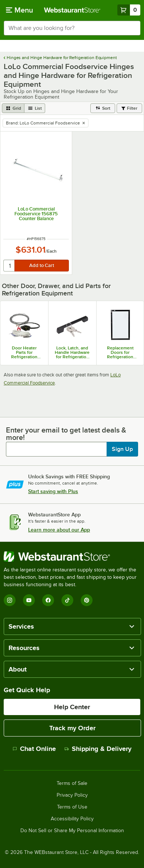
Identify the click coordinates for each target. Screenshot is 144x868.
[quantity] (9, 266)
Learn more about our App (59, 530)
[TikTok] (67, 600)
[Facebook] (48, 600)
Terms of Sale (72, 783)
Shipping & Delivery (98, 749)
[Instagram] (10, 600)
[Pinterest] (87, 600)
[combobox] (72, 28)
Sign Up (122, 449)
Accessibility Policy (72, 819)
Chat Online (34, 749)
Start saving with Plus (53, 491)
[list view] (35, 108)
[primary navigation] (19, 10)
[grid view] (13, 108)
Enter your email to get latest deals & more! (66, 434)
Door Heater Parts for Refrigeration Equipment (24, 352)
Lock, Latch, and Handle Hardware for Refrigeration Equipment (72, 352)
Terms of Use (72, 807)
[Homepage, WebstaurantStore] (72, 10)
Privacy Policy (72, 795)
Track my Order (72, 728)
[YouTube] (29, 600)
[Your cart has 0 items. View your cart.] (129, 10)
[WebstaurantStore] (72, 557)
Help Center (72, 707)
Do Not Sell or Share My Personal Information (72, 831)
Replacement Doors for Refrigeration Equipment (120, 352)
